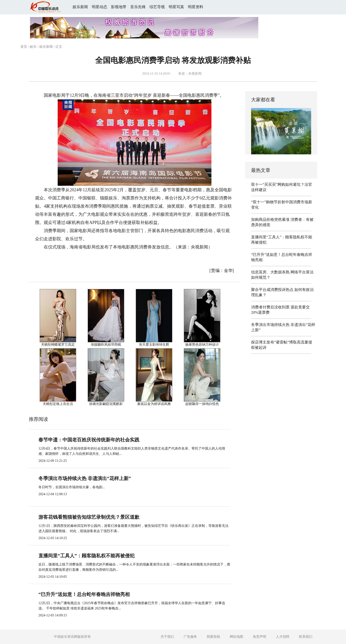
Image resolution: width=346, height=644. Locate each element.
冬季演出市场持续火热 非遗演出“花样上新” (85, 478)
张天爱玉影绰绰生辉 (154, 345)
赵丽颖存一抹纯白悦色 (202, 404)
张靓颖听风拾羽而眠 (106, 345)
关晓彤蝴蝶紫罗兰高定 (58, 345)
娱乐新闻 (80, 7)
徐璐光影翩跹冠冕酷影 (106, 404)
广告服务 (190, 637)
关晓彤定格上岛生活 (58, 404)
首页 (24, 47)
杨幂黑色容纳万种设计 (202, 345)
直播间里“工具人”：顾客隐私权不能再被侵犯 (86, 556)
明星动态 (99, 7)
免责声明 (259, 637)
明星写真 (176, 7)
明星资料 (196, 7)
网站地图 (236, 637)
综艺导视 (157, 7)
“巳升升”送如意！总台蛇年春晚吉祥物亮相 (84, 594)
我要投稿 (213, 637)
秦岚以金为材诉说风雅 (154, 404)
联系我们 (306, 637)
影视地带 (119, 7)
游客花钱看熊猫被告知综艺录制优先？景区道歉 (89, 517)
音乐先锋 (138, 7)
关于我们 (167, 637)
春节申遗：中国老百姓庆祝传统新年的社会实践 (89, 440)
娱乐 (33, 47)
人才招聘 (283, 637)
